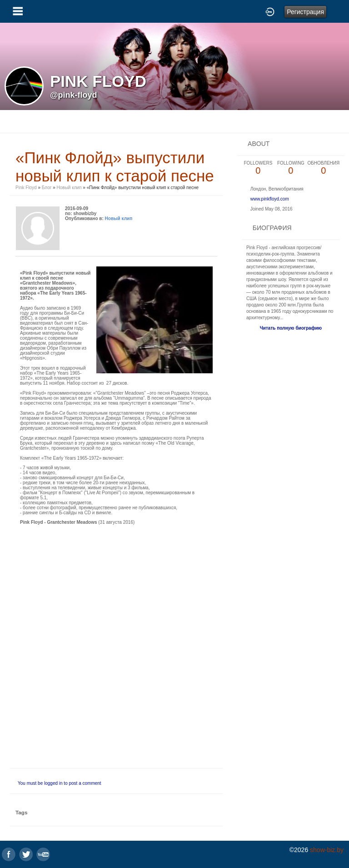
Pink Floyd (26, 188)
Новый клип (69, 188)
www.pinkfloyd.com (270, 199)
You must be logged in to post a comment (60, 783)
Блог (47, 188)
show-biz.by (327, 850)
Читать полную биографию (291, 328)
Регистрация (305, 12)
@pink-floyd (74, 95)
